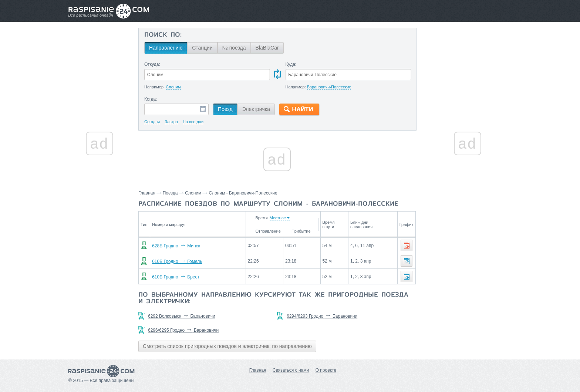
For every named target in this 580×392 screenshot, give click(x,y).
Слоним (193, 193)
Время (261, 218)
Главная (147, 193)
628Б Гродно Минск (176, 246)
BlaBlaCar (267, 48)
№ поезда (234, 48)
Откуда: (152, 64)
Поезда (170, 193)
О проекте (326, 370)
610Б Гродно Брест (176, 277)
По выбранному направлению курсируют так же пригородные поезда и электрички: (273, 298)
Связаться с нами (291, 370)
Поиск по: (163, 35)
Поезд (225, 109)
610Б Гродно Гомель (177, 261)
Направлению (166, 48)
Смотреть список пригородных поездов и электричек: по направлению (227, 346)
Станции (202, 48)
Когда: (151, 99)
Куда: (291, 64)
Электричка (256, 109)
